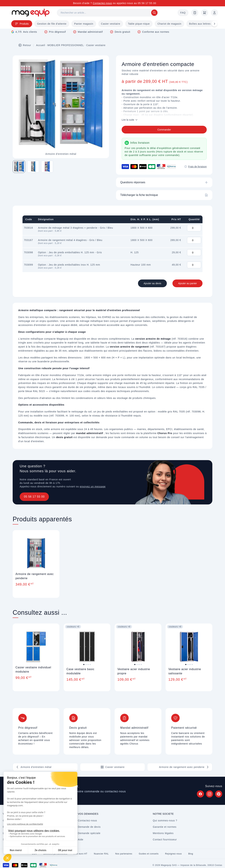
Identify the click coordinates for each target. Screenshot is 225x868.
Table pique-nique (139, 24)
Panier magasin (84, 24)
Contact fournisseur (165, 840)
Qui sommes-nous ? (165, 821)
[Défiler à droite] (214, 24)
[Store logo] (31, 13)
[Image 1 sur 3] (19, 167)
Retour (25, 45)
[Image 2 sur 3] (33, 167)
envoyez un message (93, 487)
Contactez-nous (102, 3)
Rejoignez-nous (173, 854)
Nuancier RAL (101, 854)
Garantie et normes (165, 827)
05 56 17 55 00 (34, 497)
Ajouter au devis (152, 283)
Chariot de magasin (169, 24)
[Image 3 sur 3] (47, 167)
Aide (81, 840)
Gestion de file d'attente (52, 24)
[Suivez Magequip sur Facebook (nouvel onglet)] (200, 794)
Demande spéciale (89, 833)
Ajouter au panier (187, 283)
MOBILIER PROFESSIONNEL (66, 45)
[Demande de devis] (195, 13)
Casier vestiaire (111, 24)
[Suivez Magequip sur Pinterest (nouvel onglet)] (219, 794)
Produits (22, 24)
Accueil (41, 45)
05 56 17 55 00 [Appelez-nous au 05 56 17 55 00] (147, 3)
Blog (191, 854)
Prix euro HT (81, 854)
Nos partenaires (124, 854)
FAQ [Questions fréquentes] (183, 13)
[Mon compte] (214, 13)
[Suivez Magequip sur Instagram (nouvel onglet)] (210, 794)
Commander (164, 130)
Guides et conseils (149, 854)
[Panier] (205, 13)
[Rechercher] (108, 13)
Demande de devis (89, 827)
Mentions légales (163, 833)
